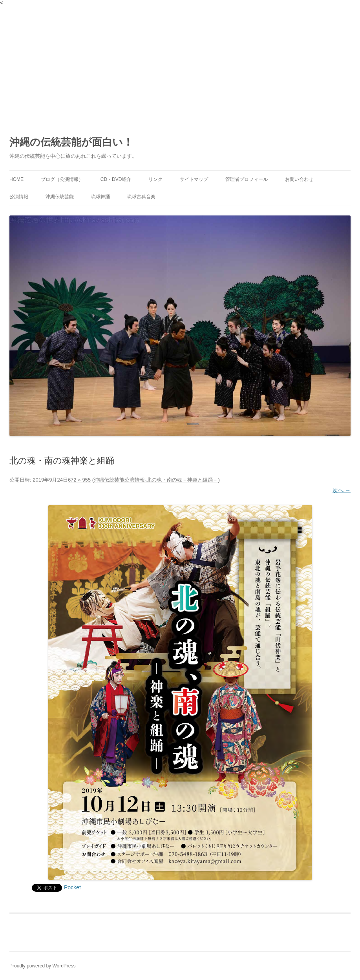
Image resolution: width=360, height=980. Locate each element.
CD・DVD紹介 (116, 179)
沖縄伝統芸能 (60, 197)
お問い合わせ (299, 179)
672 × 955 (79, 480)
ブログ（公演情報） (62, 179)
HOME (16, 179)
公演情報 (19, 197)
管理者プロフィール (247, 179)
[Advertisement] (180, 64)
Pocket (72, 887)
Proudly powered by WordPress (43, 966)
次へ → (342, 490)
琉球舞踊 (101, 197)
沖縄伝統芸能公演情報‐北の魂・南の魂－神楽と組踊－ (156, 480)
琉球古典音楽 (141, 197)
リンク (155, 179)
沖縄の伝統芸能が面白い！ (71, 142)
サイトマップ (194, 179)
